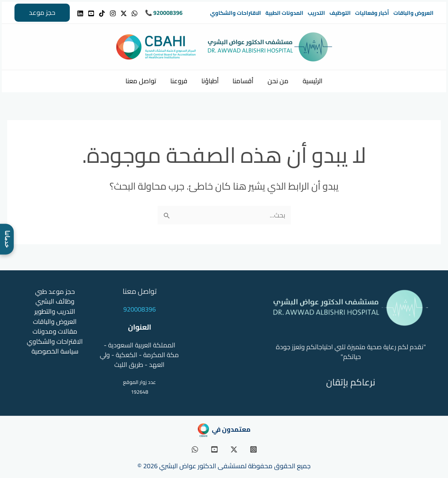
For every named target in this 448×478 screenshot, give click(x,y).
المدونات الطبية (284, 13)
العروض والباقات (413, 13)
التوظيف (340, 13)
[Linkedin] (80, 13)
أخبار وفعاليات (372, 13)
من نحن (277, 81)
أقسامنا (243, 81)
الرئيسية (310, 81)
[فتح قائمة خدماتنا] (7, 239)
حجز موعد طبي (55, 291)
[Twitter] (124, 13)
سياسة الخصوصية (55, 350)
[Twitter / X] (234, 449)
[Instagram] (113, 13)
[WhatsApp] (135, 13)
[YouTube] (91, 13)
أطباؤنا (210, 81)
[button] (42, 13)
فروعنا (180, 81)
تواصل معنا (143, 81)
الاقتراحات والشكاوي (236, 13)
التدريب (316, 13)
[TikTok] (102, 13)
